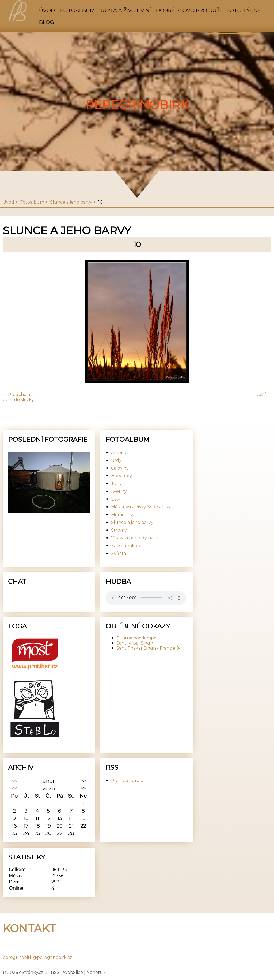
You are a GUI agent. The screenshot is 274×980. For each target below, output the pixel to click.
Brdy (116, 460)
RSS (55, 972)
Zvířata (119, 553)
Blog (47, 22)
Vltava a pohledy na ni (135, 538)
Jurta (117, 484)
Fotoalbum (77, 10)
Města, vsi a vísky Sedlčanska (141, 507)
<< (14, 781)
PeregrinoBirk (137, 105)
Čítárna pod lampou (138, 638)
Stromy (119, 530)
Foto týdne (244, 10)
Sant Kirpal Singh (135, 643)
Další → (263, 394)
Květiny (119, 491)
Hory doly (121, 476)
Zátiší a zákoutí (127, 546)
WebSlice (73, 972)
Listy (116, 499)
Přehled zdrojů (127, 781)
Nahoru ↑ (97, 972)
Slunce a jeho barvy (71, 202)
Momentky (123, 515)
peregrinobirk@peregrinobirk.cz (37, 957)
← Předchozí (16, 394)
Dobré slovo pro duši (189, 10)
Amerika (120, 453)
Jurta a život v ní (125, 10)
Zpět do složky (18, 400)
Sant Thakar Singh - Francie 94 (149, 648)
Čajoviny (120, 468)
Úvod (47, 10)
